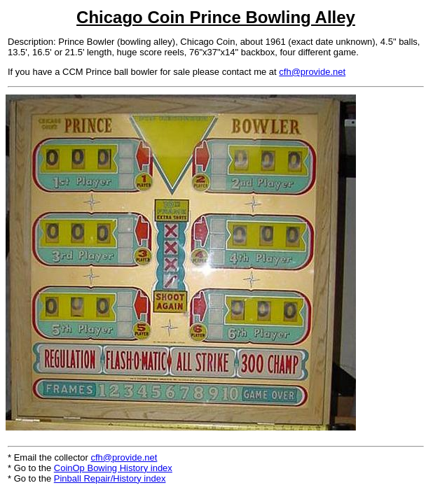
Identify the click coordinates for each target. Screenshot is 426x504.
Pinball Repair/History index (110, 478)
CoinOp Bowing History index (113, 468)
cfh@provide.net (312, 72)
